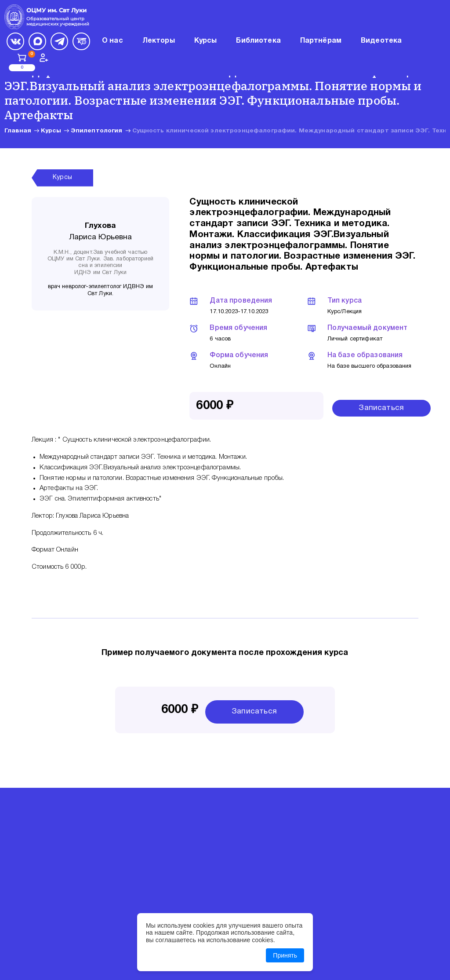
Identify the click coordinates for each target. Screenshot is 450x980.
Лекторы (159, 41)
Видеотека (381, 41)
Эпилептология (97, 131)
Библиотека (258, 41)
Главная (18, 131)
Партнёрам (321, 41)
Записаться (381, 408)
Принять (285, 955)
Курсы (51, 131)
